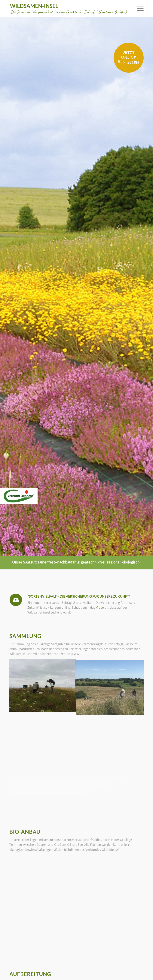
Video (100, 608)
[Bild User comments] (43, 686)
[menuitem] (138, 9)
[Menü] (138, 9)
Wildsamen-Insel (68, 8)
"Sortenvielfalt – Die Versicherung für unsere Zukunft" (79, 596)
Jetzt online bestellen (128, 57)
